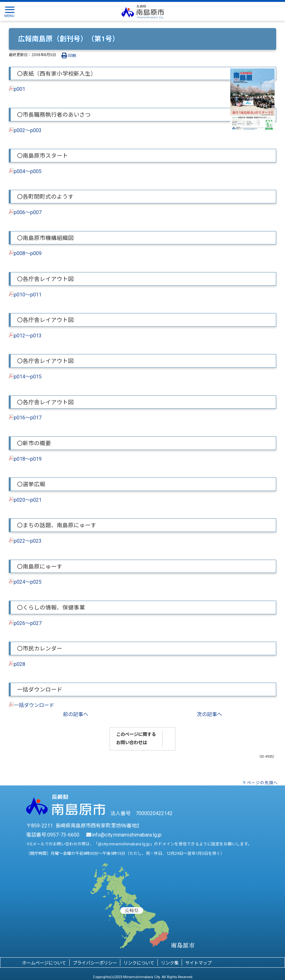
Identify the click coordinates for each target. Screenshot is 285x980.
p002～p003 (28, 130)
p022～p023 (28, 541)
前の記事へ (76, 714)
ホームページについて (44, 963)
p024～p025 (28, 582)
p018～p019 (28, 459)
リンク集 (170, 963)
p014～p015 (28, 377)
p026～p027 (28, 623)
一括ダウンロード (34, 705)
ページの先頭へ (262, 783)
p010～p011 (28, 295)
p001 (20, 89)
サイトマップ (198, 963)
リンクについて (139, 963)
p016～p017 (28, 418)
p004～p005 (28, 171)
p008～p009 (28, 253)
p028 (20, 664)
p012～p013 (28, 336)
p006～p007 (28, 212)
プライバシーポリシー (95, 963)
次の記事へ (209, 714)
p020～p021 (28, 500)
